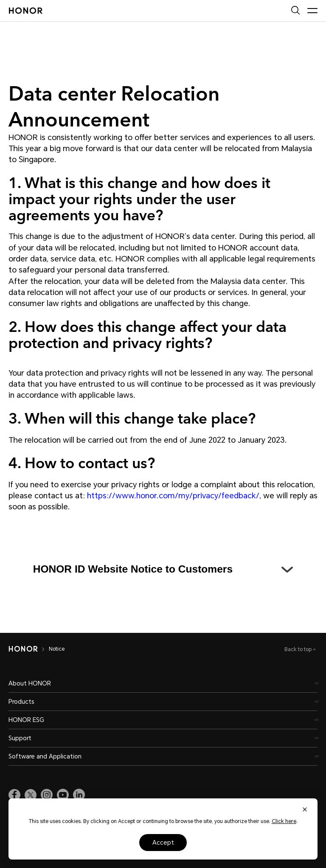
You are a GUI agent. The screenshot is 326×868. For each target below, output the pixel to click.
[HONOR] (23, 649)
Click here (284, 821)
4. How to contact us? (82, 462)
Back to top (299, 649)
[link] (14, 795)
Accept (163, 843)
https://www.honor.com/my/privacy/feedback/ (173, 496)
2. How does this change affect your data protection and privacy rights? (148, 334)
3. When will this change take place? (132, 418)
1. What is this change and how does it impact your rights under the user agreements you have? (139, 198)
